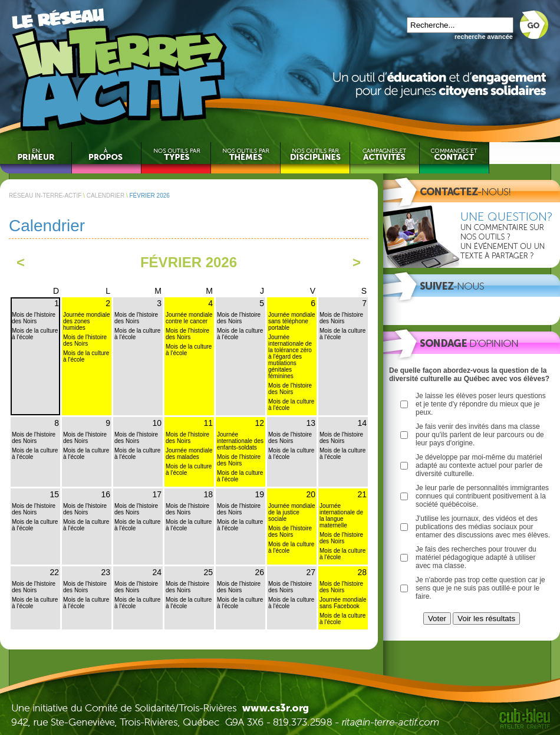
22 (54, 572)
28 (362, 572)
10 (157, 423)
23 (106, 572)
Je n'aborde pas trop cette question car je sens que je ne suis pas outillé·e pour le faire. (480, 588)
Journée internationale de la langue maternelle (341, 516)
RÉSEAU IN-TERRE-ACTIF (45, 196)
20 (311, 494)
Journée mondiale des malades (189, 454)
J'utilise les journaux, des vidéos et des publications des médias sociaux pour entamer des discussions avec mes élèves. (483, 527)
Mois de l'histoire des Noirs (34, 318)
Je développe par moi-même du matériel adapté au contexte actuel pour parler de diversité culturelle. (479, 465)
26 (259, 572)
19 (259, 494)
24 (157, 572)
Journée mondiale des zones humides (87, 321)
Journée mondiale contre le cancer (189, 318)
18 (208, 494)
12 (259, 423)
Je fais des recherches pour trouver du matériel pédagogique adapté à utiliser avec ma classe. (476, 557)
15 (54, 494)
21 (362, 494)
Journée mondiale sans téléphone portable (292, 321)
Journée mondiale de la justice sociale (292, 512)
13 (311, 423)
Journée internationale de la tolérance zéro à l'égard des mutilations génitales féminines (290, 357)
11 (208, 423)
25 (208, 572)
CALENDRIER (106, 196)
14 (362, 423)
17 (157, 494)
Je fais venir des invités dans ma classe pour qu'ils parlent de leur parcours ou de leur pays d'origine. (480, 435)
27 (311, 572)
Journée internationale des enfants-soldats (240, 441)
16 (106, 494)
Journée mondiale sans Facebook (343, 603)
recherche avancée (484, 37)
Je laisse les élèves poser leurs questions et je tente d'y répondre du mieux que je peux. (481, 404)
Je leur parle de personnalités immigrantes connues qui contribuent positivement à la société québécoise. (482, 496)
